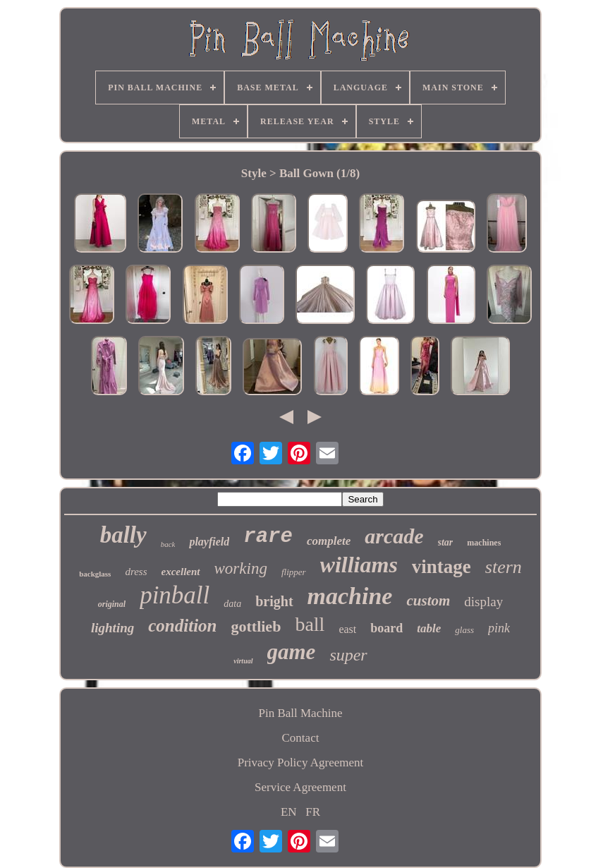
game (292, 652)
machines (484, 543)
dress (136, 572)
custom (428, 601)
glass (464, 630)
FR (313, 812)
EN (289, 812)
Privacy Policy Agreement (300, 762)
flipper (294, 572)
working (241, 568)
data (232, 604)
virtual (243, 661)
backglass (95, 574)
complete (329, 541)
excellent (181, 572)
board (386, 628)
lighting (112, 628)
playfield (209, 542)
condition (182, 626)
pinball (175, 595)
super (348, 655)
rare (268, 537)
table (429, 628)
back (168, 544)
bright (274, 601)
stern (504, 567)
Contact (301, 738)
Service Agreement (300, 787)
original (112, 604)
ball (310, 624)
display (483, 602)
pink (499, 628)
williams (359, 565)
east (347, 629)
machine (350, 596)
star (446, 542)
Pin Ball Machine (300, 713)
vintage (441, 567)
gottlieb (256, 626)
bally (123, 535)
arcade (394, 536)
